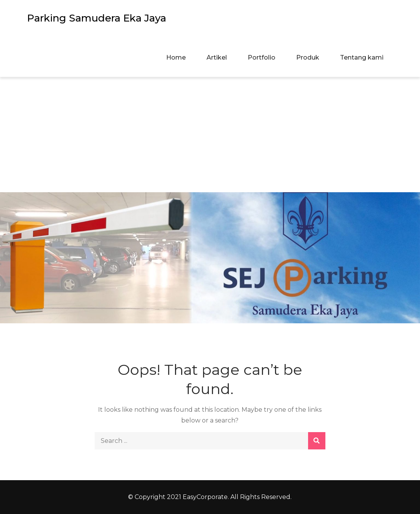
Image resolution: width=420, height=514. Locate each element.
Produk (308, 57)
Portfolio (262, 57)
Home (176, 57)
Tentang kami (362, 57)
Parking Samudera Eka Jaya (97, 18)
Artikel (217, 57)
